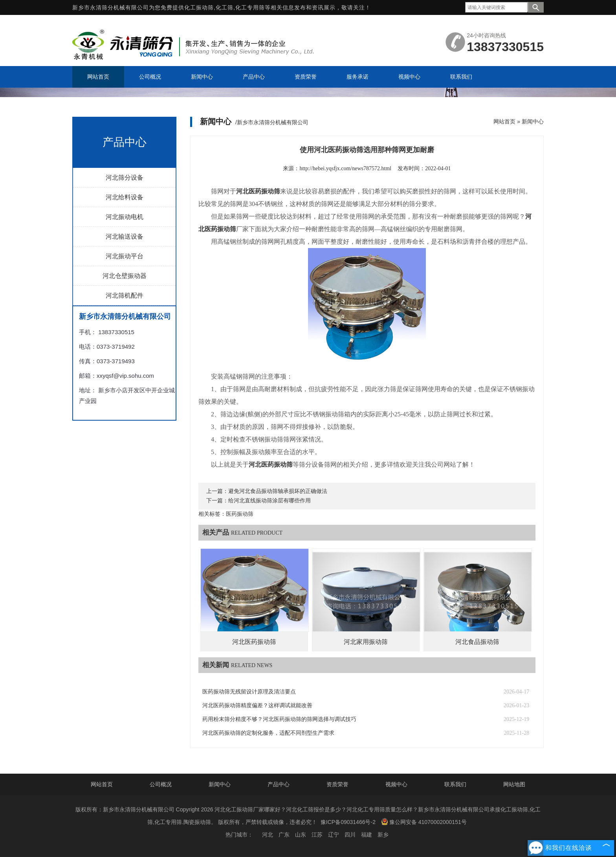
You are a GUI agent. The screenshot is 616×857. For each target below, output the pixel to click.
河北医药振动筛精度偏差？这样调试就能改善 (257, 705)
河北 (268, 835)
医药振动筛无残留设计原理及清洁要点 (249, 692)
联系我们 (455, 784)
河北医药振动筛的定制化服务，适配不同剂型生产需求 (268, 733)
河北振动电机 (125, 217)
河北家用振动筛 (366, 642)
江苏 (317, 835)
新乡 (383, 835)
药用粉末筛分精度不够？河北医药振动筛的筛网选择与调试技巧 (279, 719)
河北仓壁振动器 (125, 276)
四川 (350, 835)
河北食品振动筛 (477, 642)
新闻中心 (533, 121)
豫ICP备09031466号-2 (348, 822)
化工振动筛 (199, 7)
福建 (367, 835)
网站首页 (504, 121)
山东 (301, 835)
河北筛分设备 (125, 177)
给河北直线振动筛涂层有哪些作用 (269, 501)
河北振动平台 (125, 256)
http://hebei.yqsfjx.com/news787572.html (345, 168)
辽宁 (334, 835)
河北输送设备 (125, 236)
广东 (284, 835)
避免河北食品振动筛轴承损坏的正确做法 (278, 491)
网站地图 (514, 784)
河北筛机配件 (125, 295)
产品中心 (279, 784)
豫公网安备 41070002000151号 (424, 822)
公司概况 (161, 784)
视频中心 (396, 784)
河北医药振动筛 (254, 642)
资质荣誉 (337, 784)
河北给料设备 (125, 197)
